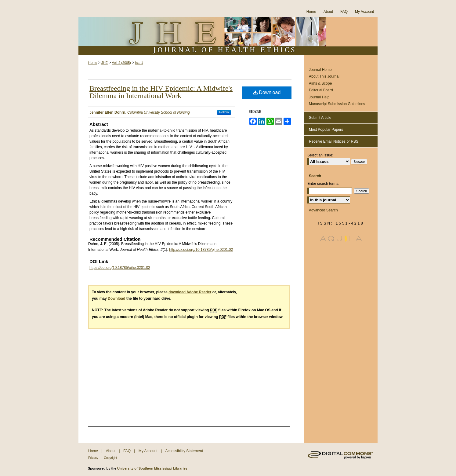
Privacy (94, 458)
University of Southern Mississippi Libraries (152, 468)
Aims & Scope (320, 83)
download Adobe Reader (190, 292)
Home (93, 63)
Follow (224, 112)
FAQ (127, 451)
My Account (148, 451)
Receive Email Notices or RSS (334, 141)
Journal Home (320, 70)
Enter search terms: (323, 184)
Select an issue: (320, 155)
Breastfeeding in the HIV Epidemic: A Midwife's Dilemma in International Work (161, 92)
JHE (105, 63)
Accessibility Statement (184, 451)
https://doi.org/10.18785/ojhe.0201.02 (120, 268)
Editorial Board (321, 90)
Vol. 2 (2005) (121, 63)
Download (267, 92)
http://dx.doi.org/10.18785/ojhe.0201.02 (201, 250)
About (111, 451)
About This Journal (324, 76)
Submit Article (320, 118)
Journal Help (319, 97)
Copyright (111, 458)
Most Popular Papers (326, 130)
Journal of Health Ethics (228, 36)
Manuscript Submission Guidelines (337, 104)
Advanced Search (323, 210)
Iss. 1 (139, 63)
